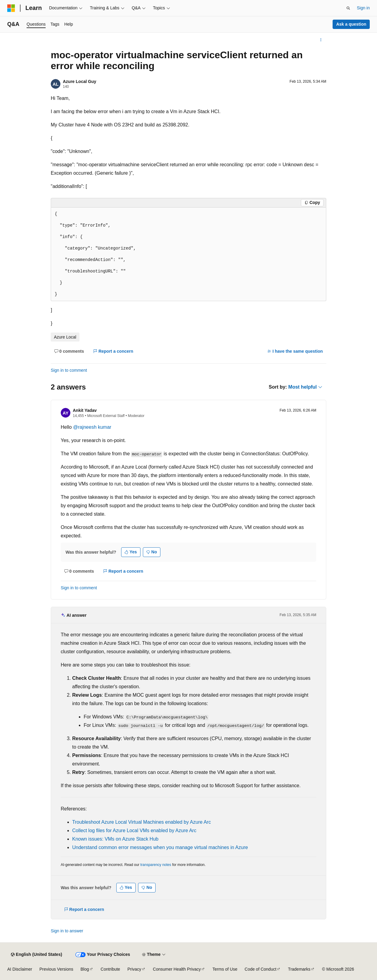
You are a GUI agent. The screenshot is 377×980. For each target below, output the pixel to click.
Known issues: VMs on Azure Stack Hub (115, 839)
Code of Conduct (261, 969)
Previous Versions (56, 969)
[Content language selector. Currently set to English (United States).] (36, 955)
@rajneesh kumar (92, 427)
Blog (85, 969)
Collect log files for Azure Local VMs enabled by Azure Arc (134, 830)
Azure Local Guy (79, 81)
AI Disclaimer (20, 969)
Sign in (363, 8)
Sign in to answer (67, 931)
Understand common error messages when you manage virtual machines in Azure (160, 847)
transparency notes (156, 865)
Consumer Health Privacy (177, 969)
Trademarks (299, 969)
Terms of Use (225, 969)
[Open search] (348, 8)
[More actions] (321, 40)
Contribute (110, 969)
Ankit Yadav (85, 410)
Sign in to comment (69, 370)
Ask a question (351, 24)
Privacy (134, 969)
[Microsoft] (11, 8)
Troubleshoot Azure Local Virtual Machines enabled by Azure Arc (142, 822)
